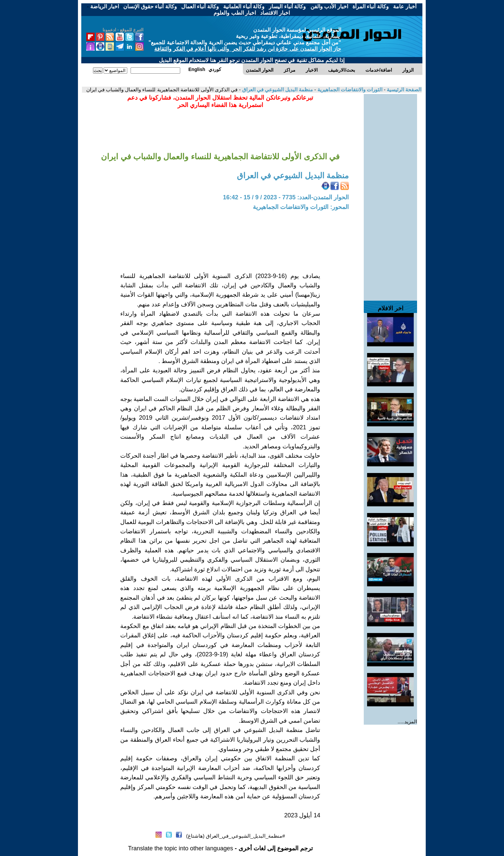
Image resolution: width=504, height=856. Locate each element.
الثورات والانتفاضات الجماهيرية (349, 89)
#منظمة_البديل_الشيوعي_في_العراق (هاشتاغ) (236, 836)
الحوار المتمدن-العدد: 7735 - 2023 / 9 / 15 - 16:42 (286, 197)
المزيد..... (408, 721)
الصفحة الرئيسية (403, 89)
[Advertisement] (390, 194)
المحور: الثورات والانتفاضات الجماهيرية (301, 207)
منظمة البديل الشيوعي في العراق (277, 89)
